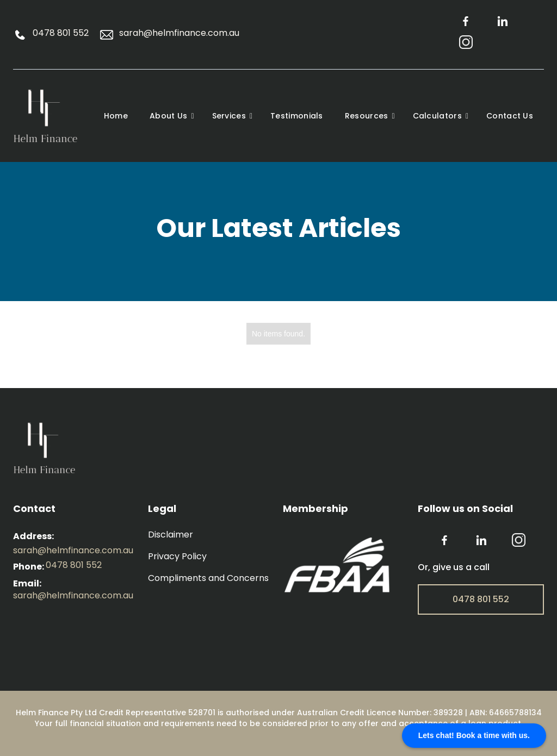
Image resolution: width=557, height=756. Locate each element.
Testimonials (297, 116)
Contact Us (510, 116)
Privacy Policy (177, 557)
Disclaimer (171, 535)
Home (116, 116)
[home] (53, 116)
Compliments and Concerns (208, 578)
